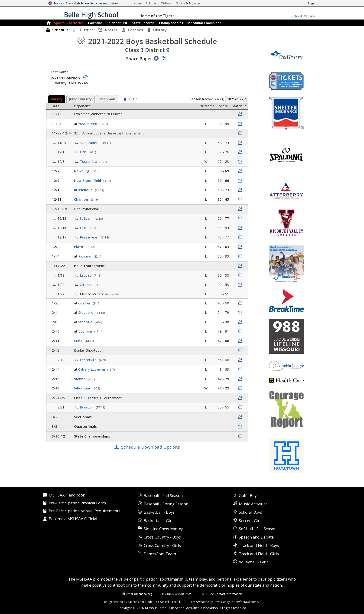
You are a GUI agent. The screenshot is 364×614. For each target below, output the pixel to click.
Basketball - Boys (159, 512)
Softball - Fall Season (258, 529)
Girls (133, 99)
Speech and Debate (256, 537)
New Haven (88, 124)
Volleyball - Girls (254, 562)
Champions (204, 23)
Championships (171, 23)
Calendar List (117, 23)
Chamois (82, 199)
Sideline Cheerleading (164, 529)
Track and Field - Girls (259, 554)
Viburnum (83, 388)
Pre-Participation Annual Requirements (84, 511)
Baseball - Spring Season (166, 504)
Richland (85, 256)
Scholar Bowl (251, 512)
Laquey (86, 275)
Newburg (82, 171)
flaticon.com (136, 602)
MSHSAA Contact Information (222, 594)
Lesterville (89, 360)
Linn (83, 152)
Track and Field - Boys (259, 545)
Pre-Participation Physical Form (77, 503)
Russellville (84, 190)
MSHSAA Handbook (67, 495)
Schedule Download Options (151, 447)
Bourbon (86, 331)
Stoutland (86, 312)
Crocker (85, 303)
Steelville (86, 322)
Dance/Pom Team (160, 554)
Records (143, 23)
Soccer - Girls (251, 521)
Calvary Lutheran (92, 369)
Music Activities (253, 504)
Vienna (80, 379)
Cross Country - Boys (162, 537)
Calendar (95, 23)
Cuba (79, 341)
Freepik (176, 602)
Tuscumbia (89, 161)
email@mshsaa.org (139, 594)
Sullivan (86, 218)
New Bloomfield (88, 180)
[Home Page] (138, 3)
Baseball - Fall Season (163, 495)
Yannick (164, 602)
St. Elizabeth (90, 143)
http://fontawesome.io (247, 602)
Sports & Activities (69, 23)
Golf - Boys (249, 495)
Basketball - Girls (159, 521)
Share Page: (139, 58)
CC (156, 602)
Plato (79, 247)
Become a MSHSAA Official (73, 519)
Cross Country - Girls (162, 545)
